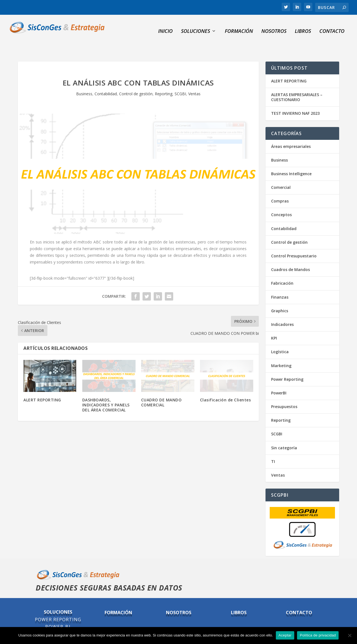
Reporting (164, 80)
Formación (239, 27)
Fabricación (282, 270)
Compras (280, 188)
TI (273, 448)
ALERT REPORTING (42, 386)
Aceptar (285, 635)
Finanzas (280, 284)
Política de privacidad (318, 635)
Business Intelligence (291, 160)
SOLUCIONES (196, 27)
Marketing (281, 352)
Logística (280, 339)
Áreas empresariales (291, 133)
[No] (349, 635)
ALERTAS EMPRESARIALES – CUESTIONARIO (297, 84)
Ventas (194, 80)
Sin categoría (284, 434)
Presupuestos (284, 393)
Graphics (280, 297)
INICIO (165, 27)
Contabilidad (106, 80)
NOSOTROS (274, 27)
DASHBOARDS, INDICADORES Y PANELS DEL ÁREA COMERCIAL (106, 391)
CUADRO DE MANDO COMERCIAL (161, 389)
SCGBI (180, 80)
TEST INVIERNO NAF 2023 (295, 100)
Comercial (281, 174)
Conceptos (281, 202)
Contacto (332, 27)
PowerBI (279, 380)
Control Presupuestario (294, 242)
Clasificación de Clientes (225, 386)
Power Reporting (287, 366)
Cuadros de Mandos (290, 256)
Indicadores (282, 311)
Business (84, 80)
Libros (303, 27)
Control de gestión (136, 80)
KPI (274, 325)
